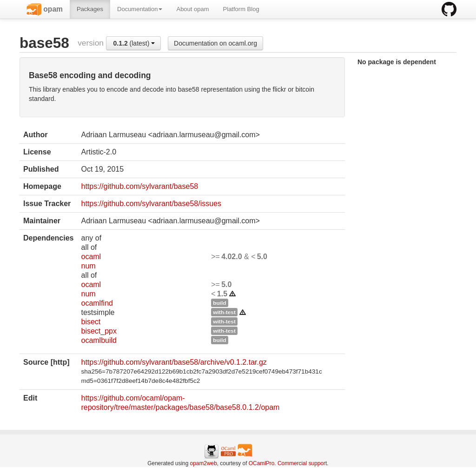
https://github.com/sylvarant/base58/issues (151, 204)
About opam (192, 9)
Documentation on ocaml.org (215, 43)
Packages (90, 9)
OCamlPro (262, 463)
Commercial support (302, 463)
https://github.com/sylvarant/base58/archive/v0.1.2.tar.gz (174, 362)
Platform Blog (241, 9)
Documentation (140, 9)
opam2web (204, 463)
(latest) (134, 43)
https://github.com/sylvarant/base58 (139, 186)
